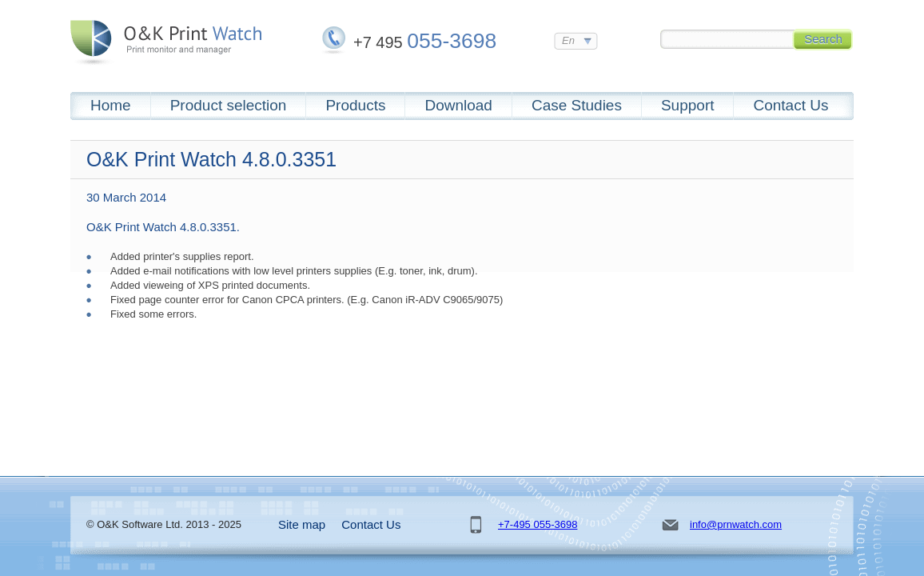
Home (111, 105)
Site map (302, 524)
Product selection (229, 105)
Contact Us (791, 105)
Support (688, 105)
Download (458, 105)
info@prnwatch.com (736, 524)
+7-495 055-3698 (538, 524)
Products (355, 105)
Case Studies (577, 105)
